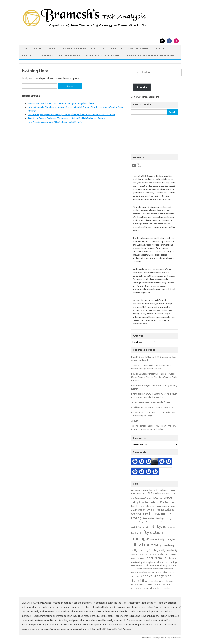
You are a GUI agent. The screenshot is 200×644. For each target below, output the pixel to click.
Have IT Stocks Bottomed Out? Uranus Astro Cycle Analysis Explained (61, 103)
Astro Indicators (112, 48)
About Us (27, 55)
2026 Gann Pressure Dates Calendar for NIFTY (152, 402)
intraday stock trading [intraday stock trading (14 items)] (153, 518)
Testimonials (46, 55)
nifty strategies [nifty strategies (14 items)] (167, 539)
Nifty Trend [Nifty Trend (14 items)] (166, 550)
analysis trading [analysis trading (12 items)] (138, 490)
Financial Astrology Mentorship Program (151, 55)
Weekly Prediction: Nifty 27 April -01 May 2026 (152, 407)
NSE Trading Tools (69, 55)
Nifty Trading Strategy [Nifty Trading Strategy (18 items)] (146, 550)
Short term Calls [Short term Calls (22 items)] (157, 558)
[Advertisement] (155, 135)
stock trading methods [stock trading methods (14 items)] (148, 569)
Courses (159, 48)
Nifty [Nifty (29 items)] (156, 526)
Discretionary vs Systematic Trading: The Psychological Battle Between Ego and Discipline (71, 114)
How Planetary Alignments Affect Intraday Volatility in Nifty (56, 122)
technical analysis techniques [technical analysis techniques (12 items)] (161, 581)
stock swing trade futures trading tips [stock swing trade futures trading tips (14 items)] (150, 566)
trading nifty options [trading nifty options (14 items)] (152, 588)
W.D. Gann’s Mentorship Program (103, 55)
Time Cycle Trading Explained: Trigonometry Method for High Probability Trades (66, 118)
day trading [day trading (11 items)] (171, 490)
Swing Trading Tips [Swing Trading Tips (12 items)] (159, 572)
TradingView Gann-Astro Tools (79, 48)
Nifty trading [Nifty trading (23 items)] (164, 545)
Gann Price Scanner (45, 48)
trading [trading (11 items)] (142, 585)
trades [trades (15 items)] (135, 585)
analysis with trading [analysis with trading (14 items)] (156, 490)
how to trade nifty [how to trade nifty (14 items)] (140, 506)
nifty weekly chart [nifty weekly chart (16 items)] (159, 554)
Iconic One (146, 638)
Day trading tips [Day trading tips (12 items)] (138, 493)
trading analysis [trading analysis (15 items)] (154, 585)
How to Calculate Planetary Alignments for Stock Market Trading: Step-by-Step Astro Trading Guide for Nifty (154, 377)
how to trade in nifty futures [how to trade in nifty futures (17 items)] (157, 502)
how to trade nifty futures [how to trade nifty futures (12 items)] (161, 506)
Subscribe (142, 87)
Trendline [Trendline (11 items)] (167, 588)
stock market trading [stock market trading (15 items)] (165, 562)
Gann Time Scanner (138, 48)
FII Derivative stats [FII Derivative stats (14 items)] (157, 493)
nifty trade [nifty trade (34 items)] (142, 545)
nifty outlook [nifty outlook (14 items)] (153, 539)
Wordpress (176, 638)
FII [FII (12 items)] (147, 493)
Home (25, 48)
